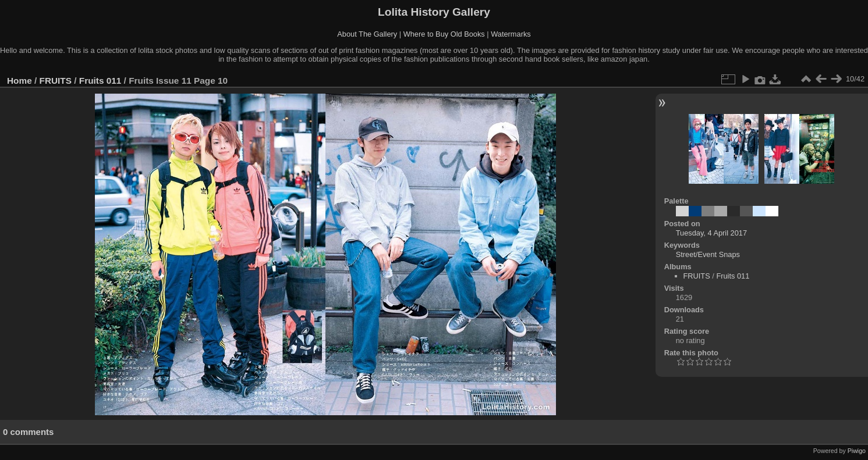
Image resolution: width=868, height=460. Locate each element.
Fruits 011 (100, 81)
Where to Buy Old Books (444, 34)
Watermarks (511, 34)
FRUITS (56, 81)
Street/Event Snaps (708, 254)
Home (20, 81)
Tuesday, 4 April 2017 (711, 233)
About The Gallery (367, 34)
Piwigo (857, 451)
